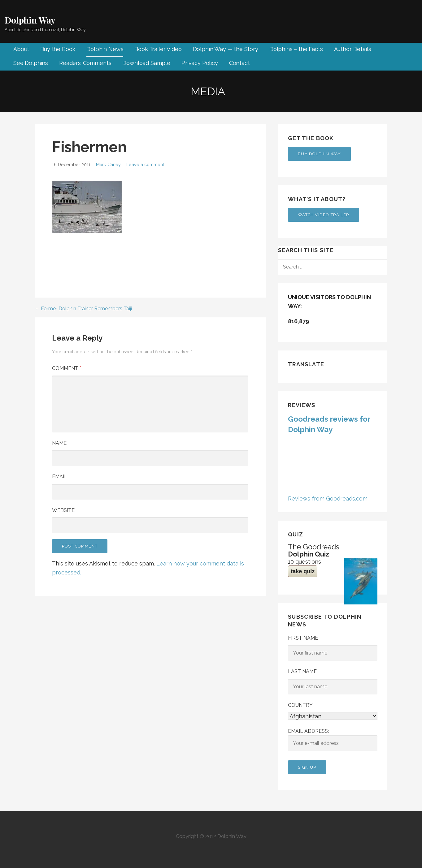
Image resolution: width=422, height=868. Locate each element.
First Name (303, 638)
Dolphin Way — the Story (226, 49)
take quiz (303, 571)
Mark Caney (108, 164)
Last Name (302, 671)
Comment (67, 368)
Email (60, 477)
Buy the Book (58, 49)
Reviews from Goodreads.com (328, 498)
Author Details (353, 49)
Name (59, 443)
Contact (239, 63)
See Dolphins (31, 63)
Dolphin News (105, 49)
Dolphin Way (30, 20)
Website (63, 510)
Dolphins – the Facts (296, 49)
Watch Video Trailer (324, 215)
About (21, 49)
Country (300, 705)
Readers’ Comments (85, 63)
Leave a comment (145, 164)
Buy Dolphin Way (319, 154)
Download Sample (146, 63)
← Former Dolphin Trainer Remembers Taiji (83, 309)
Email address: (333, 740)
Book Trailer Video (158, 49)
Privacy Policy (200, 63)
